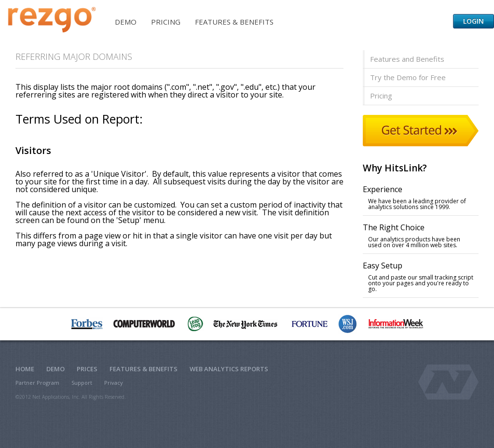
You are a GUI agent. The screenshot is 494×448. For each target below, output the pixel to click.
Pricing (166, 22)
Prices (87, 369)
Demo (126, 22)
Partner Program (37, 383)
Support (82, 383)
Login (473, 21)
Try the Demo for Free (408, 77)
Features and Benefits (407, 59)
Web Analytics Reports (229, 369)
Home (25, 369)
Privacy (114, 383)
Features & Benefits (234, 22)
